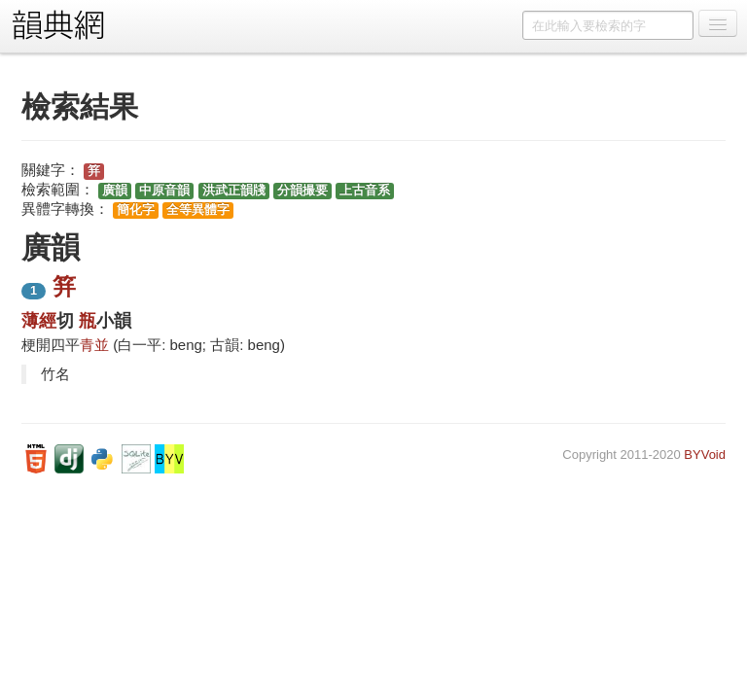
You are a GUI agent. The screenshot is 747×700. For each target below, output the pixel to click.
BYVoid (705, 455)
